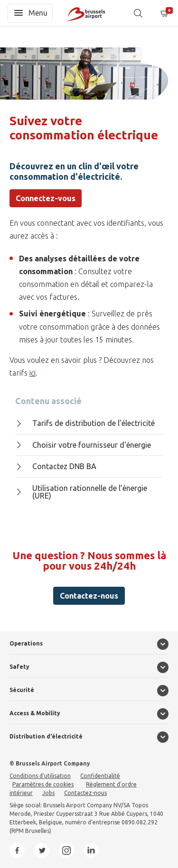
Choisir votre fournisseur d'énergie (83, 445)
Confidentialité (100, 776)
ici (33, 373)
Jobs (48, 793)
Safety (19, 667)
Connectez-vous (46, 198)
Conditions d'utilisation (40, 776)
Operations (26, 643)
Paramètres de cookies (43, 784)
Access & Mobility (35, 713)
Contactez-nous (89, 596)
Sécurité (22, 690)
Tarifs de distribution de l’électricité (85, 423)
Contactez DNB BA (56, 466)
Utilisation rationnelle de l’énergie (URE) (81, 492)
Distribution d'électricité (46, 736)
